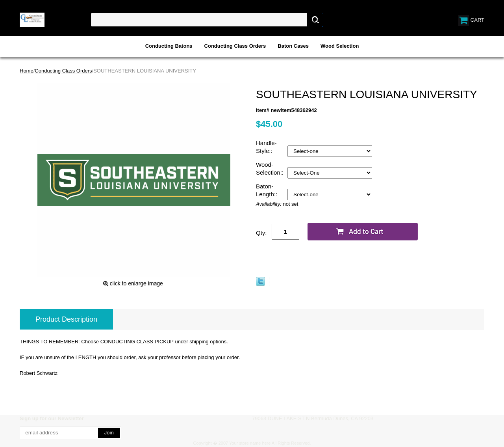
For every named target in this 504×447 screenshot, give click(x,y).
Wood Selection (340, 46)
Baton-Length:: (267, 190)
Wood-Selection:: (271, 169)
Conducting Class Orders (235, 46)
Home (27, 71)
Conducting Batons (169, 46)
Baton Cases (293, 46)
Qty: (261, 233)
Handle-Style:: (266, 147)
